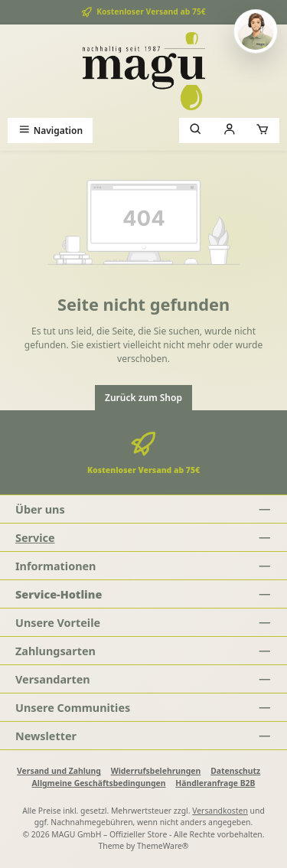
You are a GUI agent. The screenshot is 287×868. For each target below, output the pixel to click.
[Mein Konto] (230, 131)
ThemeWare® (163, 846)
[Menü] (50, 131)
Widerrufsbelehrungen (156, 771)
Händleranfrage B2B (215, 783)
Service (35, 538)
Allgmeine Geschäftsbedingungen (99, 783)
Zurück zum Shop (143, 398)
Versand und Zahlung (59, 771)
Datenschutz (235, 771)
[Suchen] (196, 131)
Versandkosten (220, 811)
